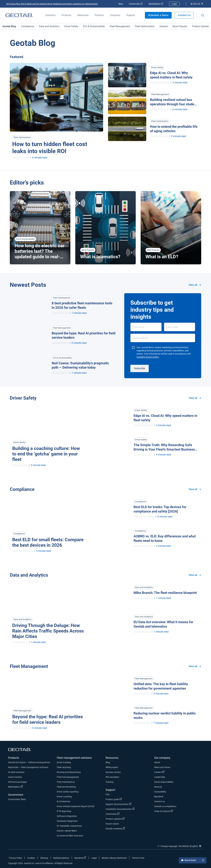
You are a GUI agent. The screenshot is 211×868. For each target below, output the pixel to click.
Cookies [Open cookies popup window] (31, 858)
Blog (121, 4)
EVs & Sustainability (94, 26)
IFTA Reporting (64, 811)
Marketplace (156, 4)
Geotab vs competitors (165, 806)
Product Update (200, 26)
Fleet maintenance (66, 782)
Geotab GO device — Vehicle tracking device (29, 762)
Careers (159, 772)
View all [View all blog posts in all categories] (195, 285)
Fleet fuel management (68, 777)
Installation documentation (120, 809)
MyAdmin (159, 797)
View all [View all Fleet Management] (195, 666)
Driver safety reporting (68, 792)
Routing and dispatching (69, 772)
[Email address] (163, 338)
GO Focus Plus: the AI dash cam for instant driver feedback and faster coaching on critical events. (52, 4)
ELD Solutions (63, 801)
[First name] (146, 327)
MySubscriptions (61, 858)
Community (136, 4)
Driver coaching (64, 797)
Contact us (160, 801)
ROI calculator (112, 777)
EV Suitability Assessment (69, 826)
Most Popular (180, 26)
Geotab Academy (115, 828)
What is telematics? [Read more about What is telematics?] (100, 257)
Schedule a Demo (158, 15)
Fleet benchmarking (66, 787)
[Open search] (203, 15)
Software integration (67, 816)
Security (158, 787)
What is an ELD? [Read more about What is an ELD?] (162, 257)
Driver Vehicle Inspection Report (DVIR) (76, 806)
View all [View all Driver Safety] (195, 398)
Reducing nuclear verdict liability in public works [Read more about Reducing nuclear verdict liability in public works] (165, 716)
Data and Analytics (49, 26)
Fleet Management (120, 26)
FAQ (108, 794)
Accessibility (160, 792)
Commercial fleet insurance (70, 836)
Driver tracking (64, 762)
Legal (94, 858)
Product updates (115, 819)
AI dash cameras (16, 772)
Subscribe (140, 368)
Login (174, 4)
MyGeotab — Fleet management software (28, 767)
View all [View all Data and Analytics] (195, 575)
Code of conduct (164, 811)
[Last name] (180, 327)
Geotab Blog (9, 26)
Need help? (193, 861)
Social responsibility (164, 782)
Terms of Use (138, 858)
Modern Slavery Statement (114, 858)
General (164, 26)
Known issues (112, 824)
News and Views (162, 767)
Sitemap (44, 858)
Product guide (114, 799)
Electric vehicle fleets (67, 831)
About (157, 762)
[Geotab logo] (19, 15)
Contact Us (184, 15)
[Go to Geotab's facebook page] (176, 859)
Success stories (113, 772)
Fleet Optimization (145, 26)
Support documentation (119, 804)
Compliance (28, 26)
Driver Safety (71, 26)
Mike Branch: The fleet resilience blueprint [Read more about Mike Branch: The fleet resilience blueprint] (165, 593)
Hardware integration (67, 821)
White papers (112, 767)
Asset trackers (15, 777)
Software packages (18, 782)
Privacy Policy (15, 858)
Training (109, 782)
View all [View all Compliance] (195, 489)
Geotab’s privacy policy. (148, 357)
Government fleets (17, 799)
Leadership (160, 777)
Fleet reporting (64, 767)
